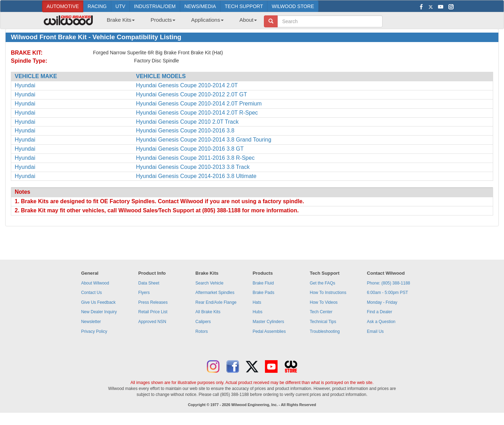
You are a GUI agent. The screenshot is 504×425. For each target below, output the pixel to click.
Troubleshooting (325, 331)
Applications (207, 20)
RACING (97, 6)
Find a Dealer (379, 312)
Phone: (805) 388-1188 (388, 283)
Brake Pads (264, 293)
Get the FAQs (323, 283)
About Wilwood (95, 283)
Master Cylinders (268, 322)
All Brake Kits (208, 312)
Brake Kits (121, 20)
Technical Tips (323, 322)
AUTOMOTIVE (63, 6)
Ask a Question (381, 322)
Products (163, 20)
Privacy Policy (94, 331)
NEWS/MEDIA (200, 6)
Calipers (203, 322)
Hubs (258, 312)
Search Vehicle (209, 283)
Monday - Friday (382, 302)
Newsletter (91, 322)
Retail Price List (153, 312)
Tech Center (321, 312)
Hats (257, 302)
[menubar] (179, 22)
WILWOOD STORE (293, 6)
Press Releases (153, 302)
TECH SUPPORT (244, 6)
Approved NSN (152, 322)
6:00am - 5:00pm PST (387, 293)
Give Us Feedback (99, 302)
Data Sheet (149, 283)
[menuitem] (118, 22)
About (248, 20)
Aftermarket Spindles (215, 293)
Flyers (144, 293)
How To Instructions (328, 293)
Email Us (375, 331)
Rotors (201, 331)
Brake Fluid (263, 283)
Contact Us (92, 293)
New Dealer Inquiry (99, 312)
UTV (120, 6)
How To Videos (324, 302)
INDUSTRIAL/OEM (155, 6)
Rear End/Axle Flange (216, 302)
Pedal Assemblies (269, 331)
